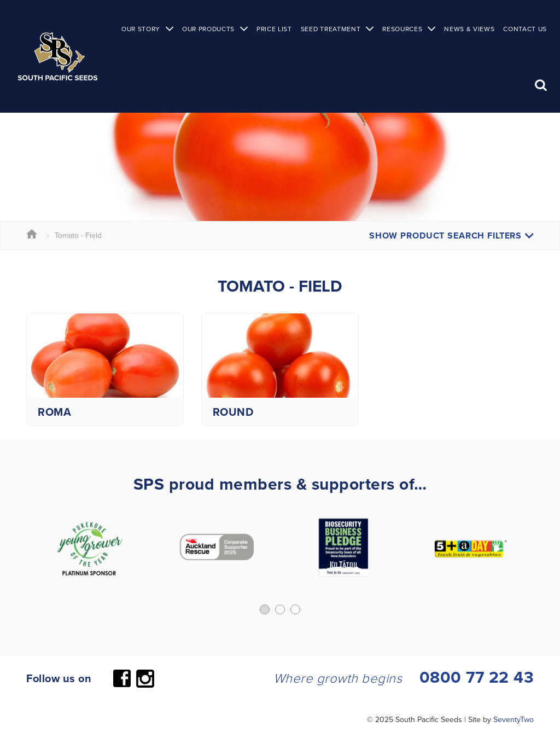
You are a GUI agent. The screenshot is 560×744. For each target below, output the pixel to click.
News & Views (469, 29)
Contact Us (525, 29)
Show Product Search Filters (451, 236)
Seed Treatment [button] (331, 29)
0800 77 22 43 (477, 677)
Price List (274, 29)
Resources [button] (402, 29)
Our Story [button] (141, 29)
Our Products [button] (208, 29)
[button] (265, 609)
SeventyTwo (514, 719)
